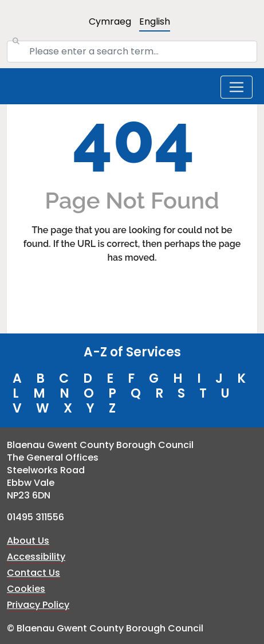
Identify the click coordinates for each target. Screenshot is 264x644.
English (155, 21)
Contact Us (34, 573)
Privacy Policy (38, 605)
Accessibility (36, 557)
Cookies (26, 589)
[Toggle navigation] (237, 87)
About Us (28, 541)
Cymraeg (110, 21)
